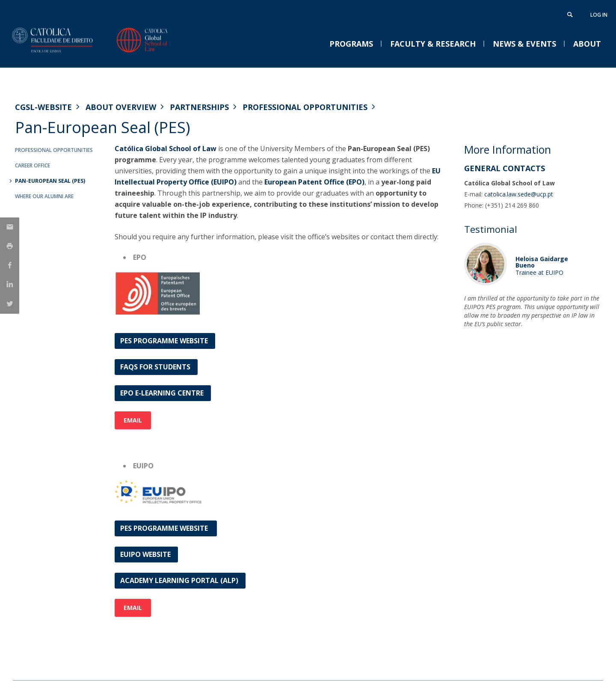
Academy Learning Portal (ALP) (180, 580)
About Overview (121, 107)
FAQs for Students (156, 367)
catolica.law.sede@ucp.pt (519, 194)
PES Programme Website (165, 341)
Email (133, 420)
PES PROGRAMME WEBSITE (166, 528)
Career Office (33, 165)
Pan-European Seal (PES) (50, 181)
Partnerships (199, 107)
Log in (599, 15)
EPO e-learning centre (163, 393)
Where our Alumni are (44, 196)
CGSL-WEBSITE (43, 107)
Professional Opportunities (305, 107)
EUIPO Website (146, 554)
